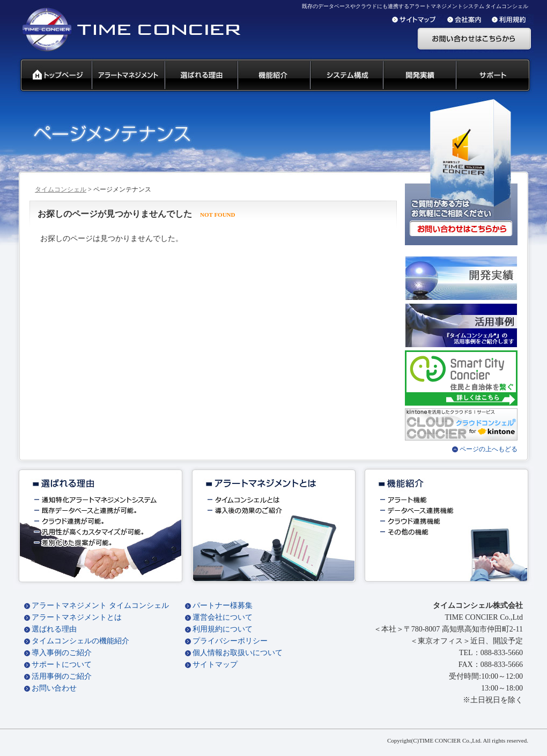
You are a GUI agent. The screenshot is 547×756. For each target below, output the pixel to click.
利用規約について (223, 629)
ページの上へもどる (489, 449)
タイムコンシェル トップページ (52, 76)
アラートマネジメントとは (77, 617)
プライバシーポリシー (230, 641)
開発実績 (419, 76)
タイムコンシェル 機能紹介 (273, 76)
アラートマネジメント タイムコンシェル (100, 605)
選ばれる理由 (54, 629)
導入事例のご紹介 (62, 653)
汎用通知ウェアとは (128, 76)
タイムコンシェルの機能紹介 (80, 641)
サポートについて (62, 665)
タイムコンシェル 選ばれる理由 (201, 76)
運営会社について (223, 617)
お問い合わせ (54, 688)
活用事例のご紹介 (62, 676)
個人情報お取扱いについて (238, 653)
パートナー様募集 (223, 605)
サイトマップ (215, 665)
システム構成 (346, 76)
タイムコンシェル (61, 189)
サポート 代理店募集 (495, 76)
